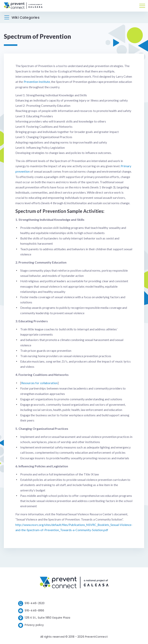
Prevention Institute (37, 82)
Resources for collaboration (40, 382)
